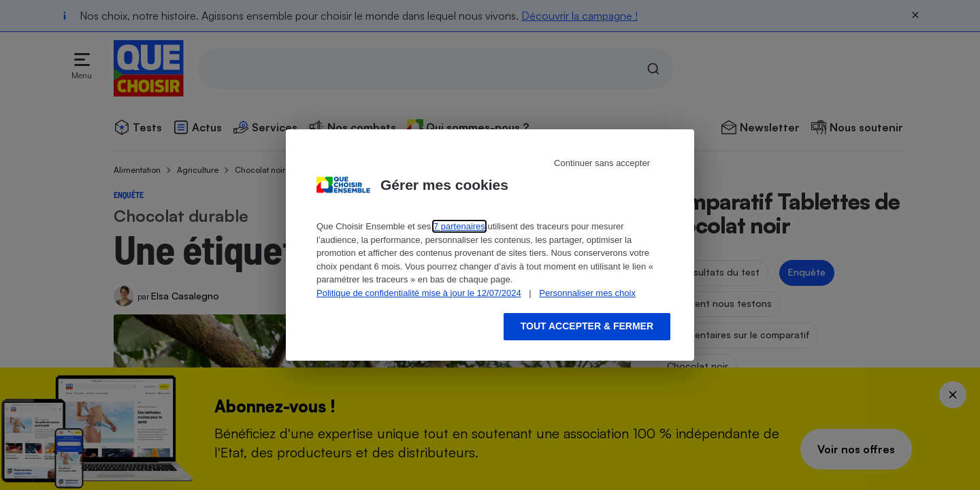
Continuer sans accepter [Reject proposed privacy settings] (602, 163)
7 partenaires (459, 226)
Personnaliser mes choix (587, 293)
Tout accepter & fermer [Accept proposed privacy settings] (587, 326)
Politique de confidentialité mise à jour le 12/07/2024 (419, 293)
